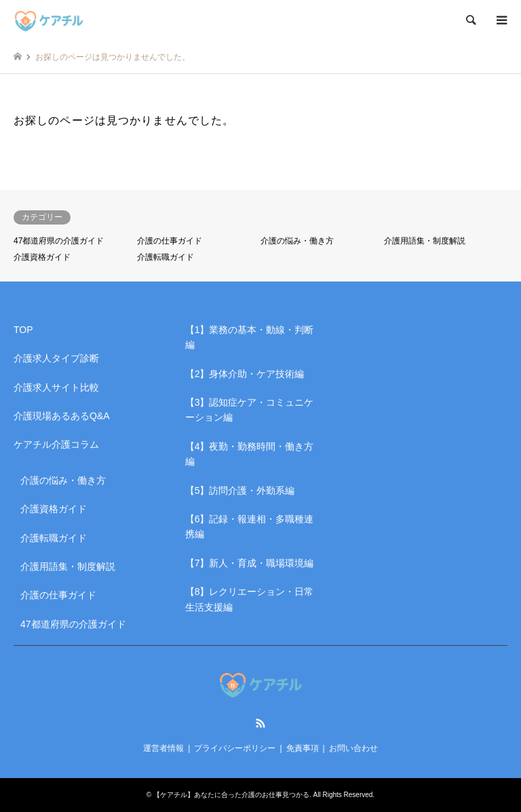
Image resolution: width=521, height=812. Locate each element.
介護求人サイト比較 (56, 387)
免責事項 (303, 748)
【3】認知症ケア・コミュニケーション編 (250, 410)
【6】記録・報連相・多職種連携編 (250, 526)
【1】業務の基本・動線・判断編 (250, 337)
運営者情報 (163, 748)
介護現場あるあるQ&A (62, 416)
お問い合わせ (353, 748)
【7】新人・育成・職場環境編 (250, 563)
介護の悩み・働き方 (297, 241)
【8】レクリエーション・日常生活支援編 (250, 599)
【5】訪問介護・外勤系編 (240, 490)
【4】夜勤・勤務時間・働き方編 (250, 454)
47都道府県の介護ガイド (59, 241)
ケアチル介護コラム (56, 444)
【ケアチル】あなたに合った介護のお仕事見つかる (231, 795)
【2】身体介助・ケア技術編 (245, 374)
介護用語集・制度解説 (425, 241)
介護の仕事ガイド (170, 241)
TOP (23, 330)
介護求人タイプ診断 (56, 358)
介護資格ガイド (42, 257)
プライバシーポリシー (235, 748)
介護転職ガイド (166, 257)
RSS (260, 723)
